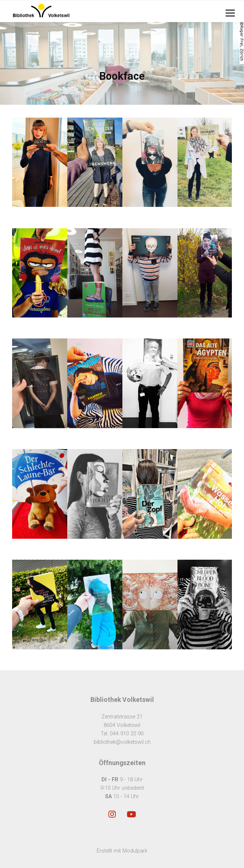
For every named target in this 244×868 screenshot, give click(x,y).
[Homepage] (100, 11)
